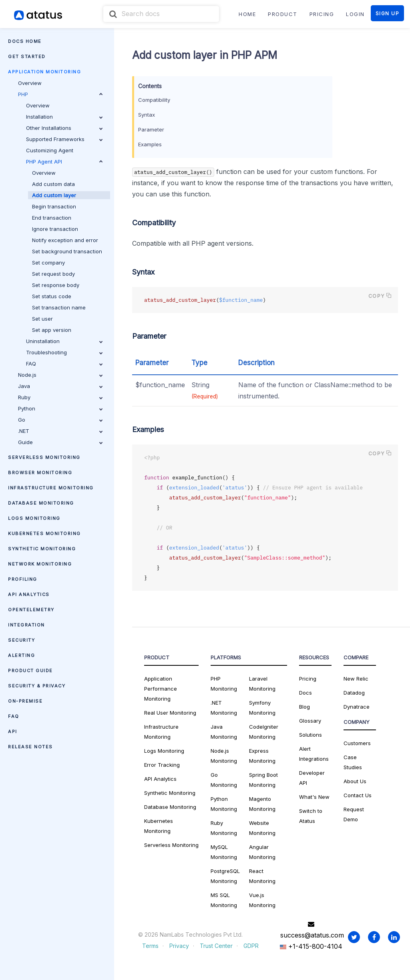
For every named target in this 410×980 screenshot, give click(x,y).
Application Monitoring (44, 72)
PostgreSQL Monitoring (225, 876)
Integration (26, 625)
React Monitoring (262, 876)
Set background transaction (67, 251)
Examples (150, 144)
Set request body (53, 274)
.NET (60, 431)
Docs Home (25, 41)
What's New (314, 797)
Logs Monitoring (34, 518)
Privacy (179, 946)
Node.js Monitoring (224, 756)
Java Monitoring (224, 732)
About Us (355, 781)
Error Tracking (162, 765)
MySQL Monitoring (224, 852)
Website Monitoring (262, 828)
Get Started (27, 57)
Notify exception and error (65, 240)
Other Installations (64, 128)
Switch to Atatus (311, 816)
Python (60, 408)
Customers (357, 743)
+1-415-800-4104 (311, 946)
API (13, 731)
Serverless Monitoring (44, 457)
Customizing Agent (50, 150)
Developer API (312, 778)
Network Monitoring (40, 564)
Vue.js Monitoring (262, 900)
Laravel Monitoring (262, 684)
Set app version (52, 330)
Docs (305, 693)
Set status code (52, 296)
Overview (30, 83)
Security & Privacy (37, 686)
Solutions (311, 735)
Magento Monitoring (262, 804)
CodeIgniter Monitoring (264, 732)
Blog (304, 707)
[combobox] (161, 14)
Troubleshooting (64, 352)
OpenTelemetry (31, 610)
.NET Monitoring (224, 708)
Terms (150, 946)
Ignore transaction (55, 229)
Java (60, 386)
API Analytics (29, 594)
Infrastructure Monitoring (51, 488)
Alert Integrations (314, 754)
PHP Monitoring (224, 684)
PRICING (322, 14)
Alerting (21, 655)
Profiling (23, 579)
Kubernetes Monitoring (44, 533)
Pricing (308, 679)
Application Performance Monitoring (161, 689)
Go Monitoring (224, 780)
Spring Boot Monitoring (263, 780)
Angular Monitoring (262, 852)
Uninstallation (64, 341)
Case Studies (353, 762)
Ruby (60, 397)
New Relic (356, 679)
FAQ (64, 364)
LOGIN (355, 14)
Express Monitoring (262, 756)
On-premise (25, 701)
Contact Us (358, 795)
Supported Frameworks (64, 139)
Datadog (354, 693)
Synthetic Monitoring (42, 549)
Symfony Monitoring (262, 708)
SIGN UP (388, 13)
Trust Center (216, 946)
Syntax (147, 115)
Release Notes (30, 747)
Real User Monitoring (170, 713)
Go (60, 420)
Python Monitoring (224, 804)
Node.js (60, 375)
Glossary (310, 721)
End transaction (52, 218)
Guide (60, 442)
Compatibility (154, 100)
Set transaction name (59, 307)
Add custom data (53, 184)
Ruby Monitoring (224, 828)
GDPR (251, 946)
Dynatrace (357, 707)
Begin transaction (54, 206)
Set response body (56, 285)
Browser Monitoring (40, 473)
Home (247, 14)
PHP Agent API (64, 162)
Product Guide (30, 671)
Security (21, 640)
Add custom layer (54, 195)
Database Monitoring (41, 503)
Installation (64, 117)
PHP (60, 94)
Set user (42, 319)
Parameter (151, 129)
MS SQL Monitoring (224, 900)
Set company (48, 263)
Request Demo (354, 814)
